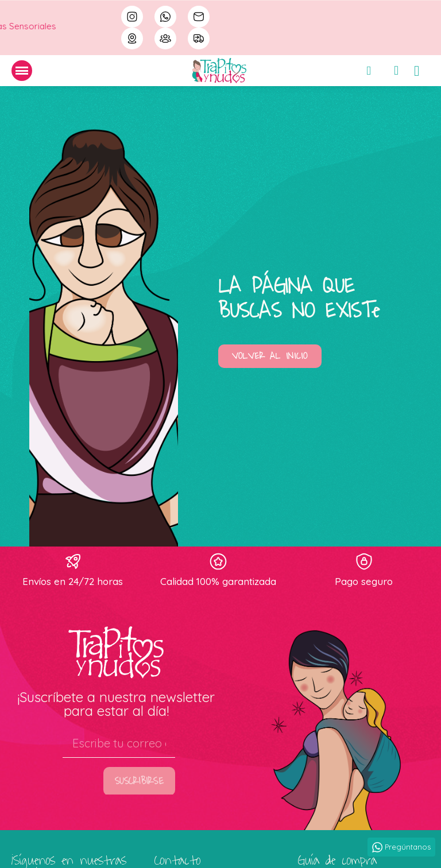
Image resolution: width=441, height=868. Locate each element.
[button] (270, 356)
